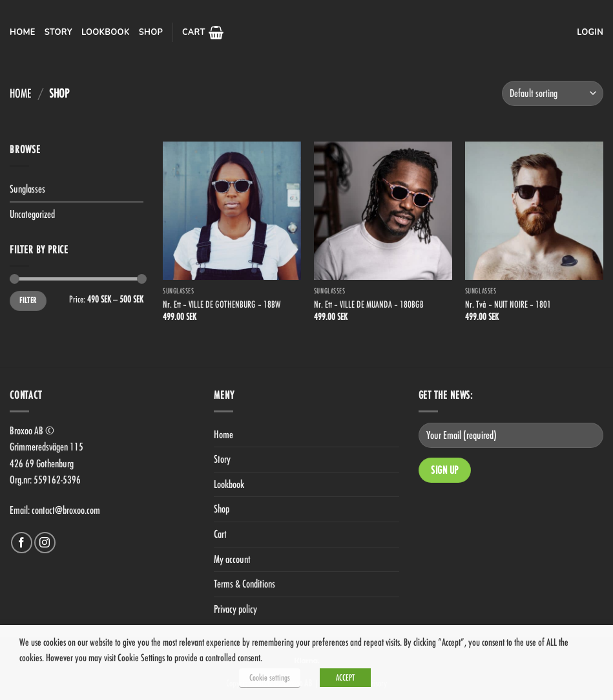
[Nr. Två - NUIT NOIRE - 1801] (534, 211)
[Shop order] (553, 93)
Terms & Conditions (244, 584)
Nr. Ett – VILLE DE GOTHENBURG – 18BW (222, 304)
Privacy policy (235, 609)
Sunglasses (27, 189)
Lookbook (106, 32)
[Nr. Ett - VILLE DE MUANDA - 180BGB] (383, 211)
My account (232, 559)
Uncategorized (32, 214)
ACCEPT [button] (345, 677)
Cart (220, 534)
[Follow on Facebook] (22, 543)
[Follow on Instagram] (45, 543)
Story (58, 32)
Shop (151, 32)
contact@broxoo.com (66, 510)
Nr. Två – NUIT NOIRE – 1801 (508, 304)
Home (23, 32)
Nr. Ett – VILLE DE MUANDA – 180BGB (369, 304)
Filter (28, 300)
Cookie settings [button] (270, 677)
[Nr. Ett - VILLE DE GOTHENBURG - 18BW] (232, 211)
